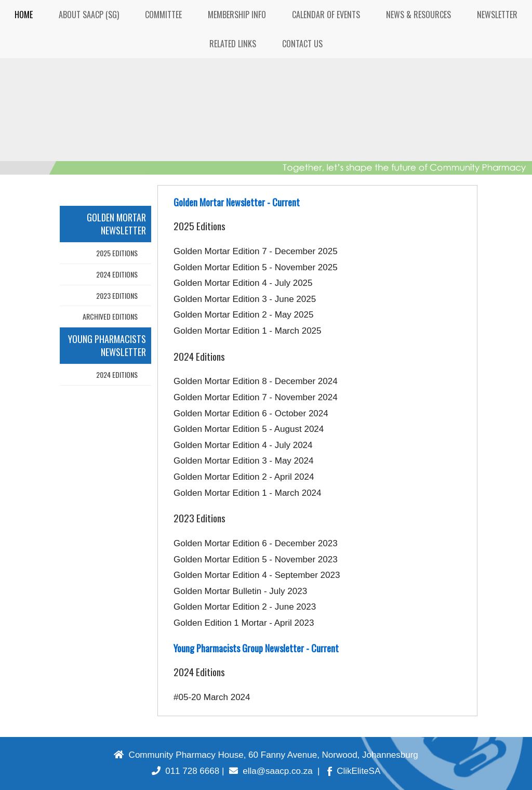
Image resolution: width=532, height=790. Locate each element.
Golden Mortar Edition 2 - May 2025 (243, 315)
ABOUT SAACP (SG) (89, 15)
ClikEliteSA (354, 771)
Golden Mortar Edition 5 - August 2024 (249, 429)
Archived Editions (110, 316)
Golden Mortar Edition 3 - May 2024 (243, 461)
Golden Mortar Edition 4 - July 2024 (243, 445)
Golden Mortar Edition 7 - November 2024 (256, 397)
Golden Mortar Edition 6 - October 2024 (251, 413)
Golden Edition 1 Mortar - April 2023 (244, 623)
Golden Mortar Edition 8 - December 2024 (256, 381)
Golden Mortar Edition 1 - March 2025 (247, 331)
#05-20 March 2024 (212, 697)
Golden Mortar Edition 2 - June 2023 (245, 607)
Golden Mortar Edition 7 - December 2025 (256, 251)
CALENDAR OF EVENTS (326, 15)
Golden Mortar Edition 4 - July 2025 (243, 283)
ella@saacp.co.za (271, 771)
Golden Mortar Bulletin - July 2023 (240, 591)
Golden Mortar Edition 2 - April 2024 (244, 477)
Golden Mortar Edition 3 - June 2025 (245, 299)
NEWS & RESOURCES (418, 15)
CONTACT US (302, 44)
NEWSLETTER (497, 15)
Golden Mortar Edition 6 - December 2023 (256, 543)
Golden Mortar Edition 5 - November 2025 (256, 267)
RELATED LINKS (233, 44)
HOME (24, 15)
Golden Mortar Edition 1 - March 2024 (247, 493)
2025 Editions (117, 253)
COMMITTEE (163, 15)
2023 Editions (117, 295)
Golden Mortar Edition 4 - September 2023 (257, 575)
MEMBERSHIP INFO (237, 15)
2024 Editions (117, 274)
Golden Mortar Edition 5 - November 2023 (256, 559)
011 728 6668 (185, 771)
